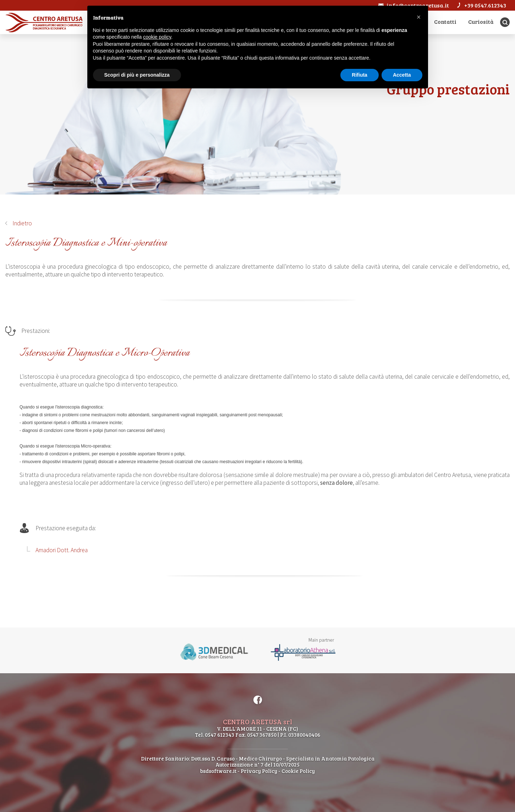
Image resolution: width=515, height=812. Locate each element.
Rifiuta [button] (360, 75)
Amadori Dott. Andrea (62, 550)
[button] (419, 17)
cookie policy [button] (157, 37)
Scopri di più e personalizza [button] (137, 75)
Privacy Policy (259, 771)
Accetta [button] (402, 75)
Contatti (445, 21)
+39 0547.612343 (481, 5)
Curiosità (481, 21)
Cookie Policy (298, 771)
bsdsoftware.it (218, 771)
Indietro (22, 223)
